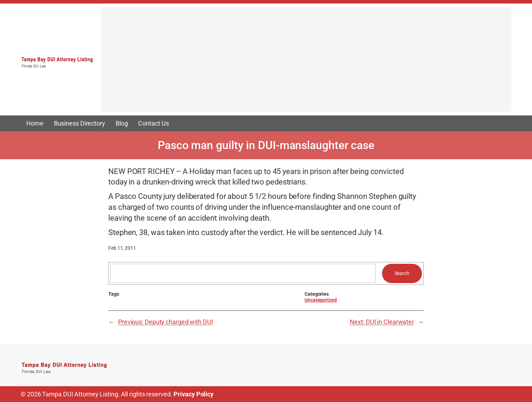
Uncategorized (321, 300)
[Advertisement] (306, 63)
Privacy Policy (193, 394)
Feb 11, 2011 (122, 248)
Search (402, 273)
